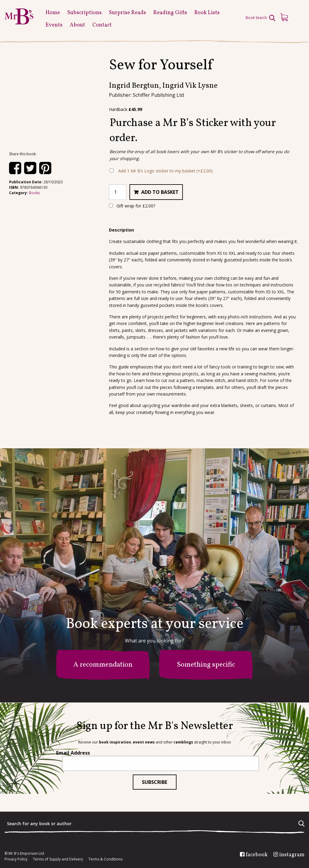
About (77, 25)
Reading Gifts (170, 13)
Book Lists (207, 13)
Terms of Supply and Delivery (58, 859)
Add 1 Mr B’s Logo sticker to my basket (166, 171)
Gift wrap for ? (132, 206)
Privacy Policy (16, 859)
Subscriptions (84, 13)
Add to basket (160, 192)
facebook (257, 855)
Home (53, 13)
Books (34, 193)
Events (54, 25)
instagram (292, 855)
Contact (102, 25)
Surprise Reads (127, 13)
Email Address (73, 753)
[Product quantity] (118, 192)
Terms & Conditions (105, 859)
